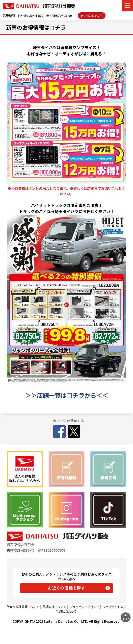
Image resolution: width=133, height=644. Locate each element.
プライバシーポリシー (84, 607)
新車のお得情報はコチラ (36, 27)
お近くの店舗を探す (66, 588)
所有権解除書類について (23, 607)
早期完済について (54, 607)
